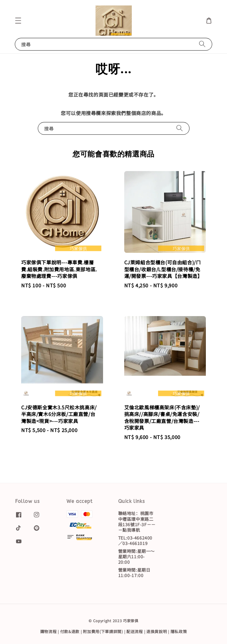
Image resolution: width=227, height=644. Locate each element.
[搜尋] (202, 44)
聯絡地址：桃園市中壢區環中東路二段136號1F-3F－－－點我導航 (137, 522)
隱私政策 (179, 631)
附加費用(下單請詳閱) (103, 631)
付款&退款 (70, 631)
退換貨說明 (157, 631)
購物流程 (49, 631)
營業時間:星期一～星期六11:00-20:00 (136, 556)
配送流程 (135, 631)
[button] (18, 21)
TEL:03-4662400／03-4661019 (135, 540)
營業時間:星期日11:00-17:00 (134, 573)
